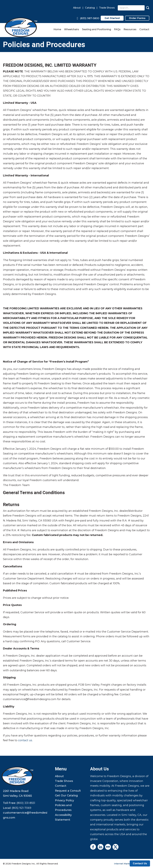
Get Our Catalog (66, 795)
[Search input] (131, 8)
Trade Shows (107, 8)
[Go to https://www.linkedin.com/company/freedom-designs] (101, 847)
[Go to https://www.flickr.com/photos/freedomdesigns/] (108, 847)
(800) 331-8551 (26, 803)
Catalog (90, 8)
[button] (148, 8)
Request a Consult (68, 791)
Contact (61, 786)
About (77, 8)
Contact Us (140, 863)
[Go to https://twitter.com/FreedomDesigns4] (115, 847)
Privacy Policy (64, 800)
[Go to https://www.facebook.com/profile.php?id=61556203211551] (93, 847)
